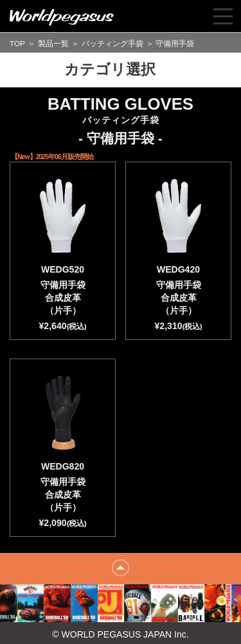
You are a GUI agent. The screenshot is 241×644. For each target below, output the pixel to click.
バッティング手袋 (112, 43)
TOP (17, 43)
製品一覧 (53, 43)
